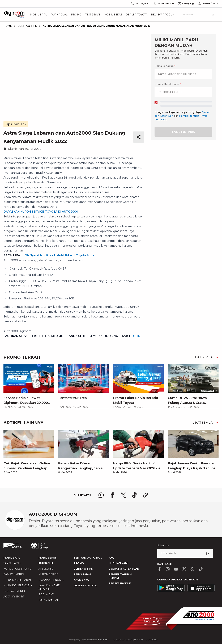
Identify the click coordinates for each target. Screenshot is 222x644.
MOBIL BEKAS (48, 558)
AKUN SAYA (81, 580)
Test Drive (93, 15)
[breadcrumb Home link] (8, 26)
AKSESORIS (46, 569)
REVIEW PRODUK (120, 583)
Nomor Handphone (168, 84)
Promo (76, 15)
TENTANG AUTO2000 (88, 558)
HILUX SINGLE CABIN (17, 580)
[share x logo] (123, 495)
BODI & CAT (46, 595)
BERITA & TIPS (83, 569)
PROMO (79, 563)
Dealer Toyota (137, 15)
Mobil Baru (39, 15)
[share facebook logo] (112, 495)
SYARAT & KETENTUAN (124, 569)
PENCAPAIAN (82, 574)
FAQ (112, 558)
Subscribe (163, 546)
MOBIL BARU (12, 558)
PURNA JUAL (47, 563)
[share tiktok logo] (134, 495)
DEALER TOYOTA (85, 585)
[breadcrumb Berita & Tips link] (27, 26)
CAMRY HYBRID (14, 574)
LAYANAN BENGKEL (51, 580)
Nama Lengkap (165, 66)
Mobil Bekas (113, 15)
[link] (29, 453)
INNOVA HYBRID (14, 591)
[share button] (139, 137)
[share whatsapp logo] (101, 495)
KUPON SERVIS (48, 574)
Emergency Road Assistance (88, 640)
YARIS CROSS (12, 563)
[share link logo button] (146, 495)
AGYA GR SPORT (14, 597)
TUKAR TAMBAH (49, 600)
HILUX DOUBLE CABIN (18, 585)
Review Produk (163, 15)
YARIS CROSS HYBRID (18, 569)
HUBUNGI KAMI (118, 563)
